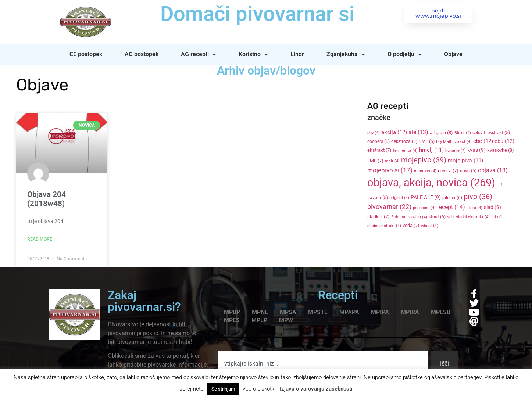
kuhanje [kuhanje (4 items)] (456, 150)
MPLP (259, 320)
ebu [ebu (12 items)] (504, 141)
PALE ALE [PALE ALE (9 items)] (426, 197)
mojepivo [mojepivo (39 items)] (424, 160)
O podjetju (405, 54)
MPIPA (380, 312)
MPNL (260, 312)
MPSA (288, 312)
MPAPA (349, 312)
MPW (286, 320)
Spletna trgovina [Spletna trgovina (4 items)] (409, 217)
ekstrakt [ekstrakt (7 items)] (379, 150)
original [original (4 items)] (399, 198)
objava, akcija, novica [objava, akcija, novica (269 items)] (431, 183)
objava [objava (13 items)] (493, 170)
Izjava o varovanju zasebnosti (316, 389)
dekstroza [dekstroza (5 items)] (404, 141)
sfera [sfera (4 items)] (474, 208)
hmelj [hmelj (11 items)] (431, 150)
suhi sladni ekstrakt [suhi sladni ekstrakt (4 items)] (468, 217)
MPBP (232, 312)
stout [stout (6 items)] (437, 217)
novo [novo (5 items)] (468, 171)
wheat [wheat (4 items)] (430, 226)
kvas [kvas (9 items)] (476, 150)
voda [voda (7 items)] (411, 225)
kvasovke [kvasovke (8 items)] (501, 150)
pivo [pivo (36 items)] (478, 197)
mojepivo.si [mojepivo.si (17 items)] (390, 170)
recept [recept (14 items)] (451, 207)
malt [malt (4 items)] (392, 161)
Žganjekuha (346, 54)
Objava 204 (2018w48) (47, 199)
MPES (232, 320)
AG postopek (142, 54)
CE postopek (86, 54)
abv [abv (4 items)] (374, 133)
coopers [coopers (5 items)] (379, 141)
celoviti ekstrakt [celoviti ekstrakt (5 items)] (491, 133)
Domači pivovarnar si (257, 14)
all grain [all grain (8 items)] (441, 132)
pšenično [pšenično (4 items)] (424, 208)
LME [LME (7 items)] (375, 161)
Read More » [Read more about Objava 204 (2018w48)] (41, 239)
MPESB (441, 312)
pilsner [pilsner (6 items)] (452, 198)
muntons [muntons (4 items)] (425, 171)
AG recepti (199, 54)
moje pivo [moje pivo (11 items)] (465, 161)
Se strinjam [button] (223, 389)
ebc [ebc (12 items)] (483, 141)
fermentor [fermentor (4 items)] (405, 150)
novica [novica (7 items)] (448, 171)
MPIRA (410, 312)
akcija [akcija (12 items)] (394, 132)
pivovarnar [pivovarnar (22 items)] (389, 207)
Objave (453, 54)
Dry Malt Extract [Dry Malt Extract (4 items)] (454, 142)
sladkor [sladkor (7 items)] (379, 217)
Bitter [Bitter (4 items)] (463, 133)
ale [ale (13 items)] (418, 132)
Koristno (253, 54)
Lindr (297, 54)
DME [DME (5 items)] (427, 141)
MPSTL (318, 312)
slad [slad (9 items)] (492, 207)
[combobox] (323, 364)
